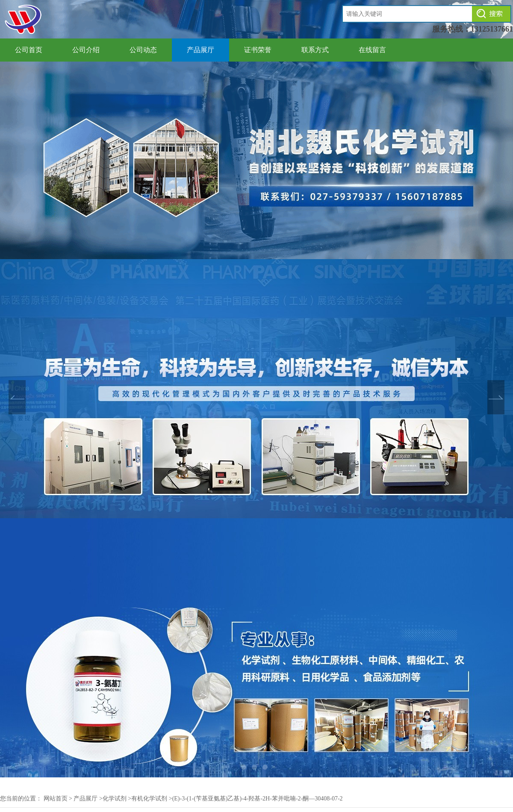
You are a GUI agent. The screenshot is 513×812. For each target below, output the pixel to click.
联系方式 (315, 50)
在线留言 (372, 50)
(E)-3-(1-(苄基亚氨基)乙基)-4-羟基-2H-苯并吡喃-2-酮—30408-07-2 (258, 799)
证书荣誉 (258, 50)
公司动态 (143, 50)
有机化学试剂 (149, 799)
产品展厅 (200, 50)
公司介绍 (86, 50)
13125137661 (492, 29)
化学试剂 (115, 799)
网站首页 (56, 799)
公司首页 (29, 50)
